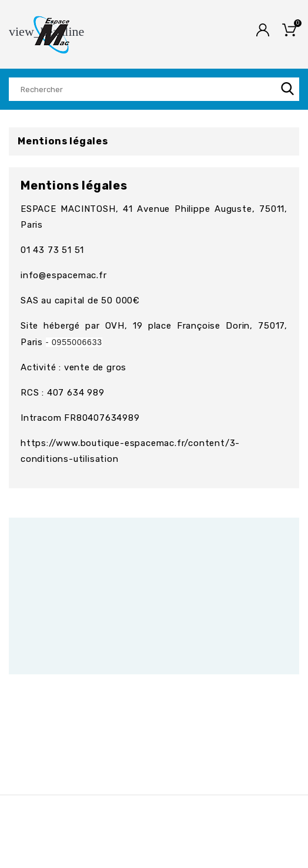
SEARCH (287, 89)
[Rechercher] (154, 89)
